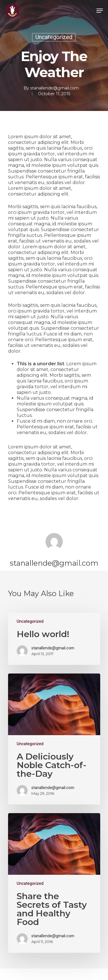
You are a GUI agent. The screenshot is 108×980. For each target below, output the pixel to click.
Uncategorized (54, 37)
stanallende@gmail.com (55, 88)
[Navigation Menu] (100, 11)
